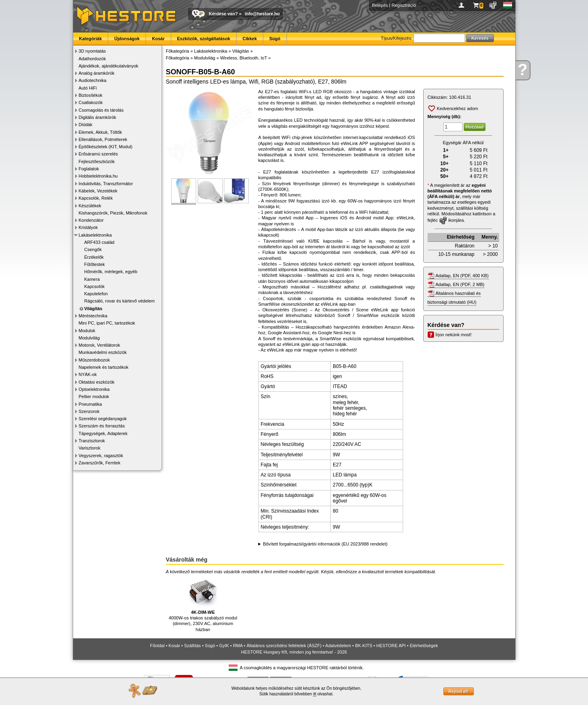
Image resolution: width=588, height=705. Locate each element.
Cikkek (250, 39)
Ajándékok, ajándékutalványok (109, 66)
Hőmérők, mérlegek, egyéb (111, 272)
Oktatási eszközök (97, 382)
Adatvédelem (338, 646)
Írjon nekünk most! (454, 335)
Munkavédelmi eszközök (103, 352)
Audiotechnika (93, 80)
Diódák (86, 125)
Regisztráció (404, 5)
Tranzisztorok (92, 441)
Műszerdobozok (94, 360)
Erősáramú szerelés (98, 154)
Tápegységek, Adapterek (103, 433)
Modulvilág (89, 338)
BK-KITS (364, 646)
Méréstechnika (93, 316)
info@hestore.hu (262, 14)
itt (315, 694)
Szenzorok (89, 411)
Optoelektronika (94, 389)
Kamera (92, 279)
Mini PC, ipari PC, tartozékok (107, 323)
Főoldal (157, 646)
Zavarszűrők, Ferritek (100, 463)
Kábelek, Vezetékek (98, 191)
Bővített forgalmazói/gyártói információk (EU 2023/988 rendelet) (325, 544)
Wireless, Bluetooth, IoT (244, 58)
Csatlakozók (91, 102)
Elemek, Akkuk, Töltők (100, 132)
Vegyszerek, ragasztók (101, 456)
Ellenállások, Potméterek (103, 139)
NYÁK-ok (88, 374)
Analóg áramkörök (97, 73)
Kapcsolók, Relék (96, 198)
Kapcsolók (95, 286)
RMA (238, 646)
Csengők (93, 249)
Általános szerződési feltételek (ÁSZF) (284, 646)
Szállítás (193, 646)
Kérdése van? (223, 14)
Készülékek (90, 206)
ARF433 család (99, 242)
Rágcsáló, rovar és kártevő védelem (120, 301)
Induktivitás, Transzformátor (106, 184)
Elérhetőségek (424, 646)
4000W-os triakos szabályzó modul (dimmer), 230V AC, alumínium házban (203, 604)
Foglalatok (89, 169)
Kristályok (88, 227)
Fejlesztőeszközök (97, 161)
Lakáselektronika (95, 235)
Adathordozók (92, 59)
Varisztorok (90, 448)
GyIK (224, 646)
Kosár (158, 39)
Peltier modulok (94, 396)
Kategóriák (91, 39)
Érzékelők (94, 257)
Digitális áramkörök (98, 117)
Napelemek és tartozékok (104, 367)
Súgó (275, 39)
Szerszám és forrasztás (102, 426)
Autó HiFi (88, 88)
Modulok (87, 331)
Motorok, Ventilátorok (99, 345)
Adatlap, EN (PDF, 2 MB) (460, 284)
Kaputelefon (96, 294)
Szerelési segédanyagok (103, 419)
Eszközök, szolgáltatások (204, 39)
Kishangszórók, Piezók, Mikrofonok (113, 213)
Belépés (380, 5)
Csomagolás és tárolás (101, 110)
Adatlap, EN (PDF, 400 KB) (462, 276)
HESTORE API (391, 646)
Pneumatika (90, 404)
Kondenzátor (91, 220)
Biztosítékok (91, 95)
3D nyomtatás (92, 51)
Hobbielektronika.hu (98, 176)
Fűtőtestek (95, 264)
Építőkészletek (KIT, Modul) (106, 147)
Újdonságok (127, 39)
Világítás (93, 309)
